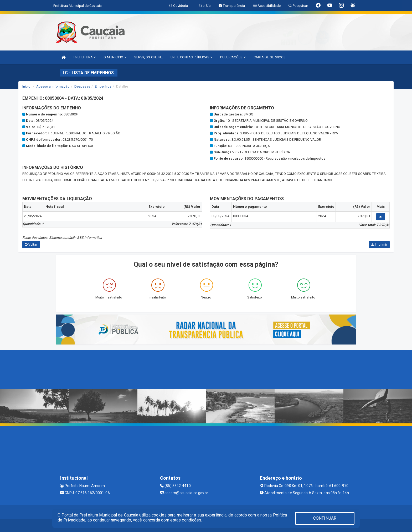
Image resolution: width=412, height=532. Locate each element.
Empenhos (103, 86)
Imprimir (379, 245)
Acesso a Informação (53, 86)
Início (27, 86)
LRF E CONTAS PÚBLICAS (191, 57)
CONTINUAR (325, 518)
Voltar (31, 245)
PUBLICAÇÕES (233, 57)
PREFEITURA (85, 57)
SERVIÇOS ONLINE (149, 57)
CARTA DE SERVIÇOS (270, 57)
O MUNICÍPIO (115, 57)
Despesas (82, 86)
